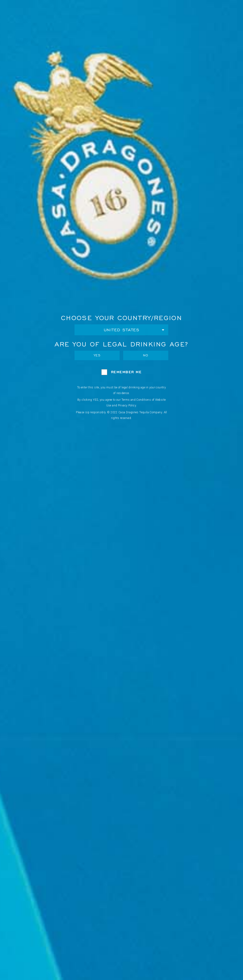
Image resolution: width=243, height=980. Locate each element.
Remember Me (126, 372)
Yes (97, 355)
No (146, 355)
